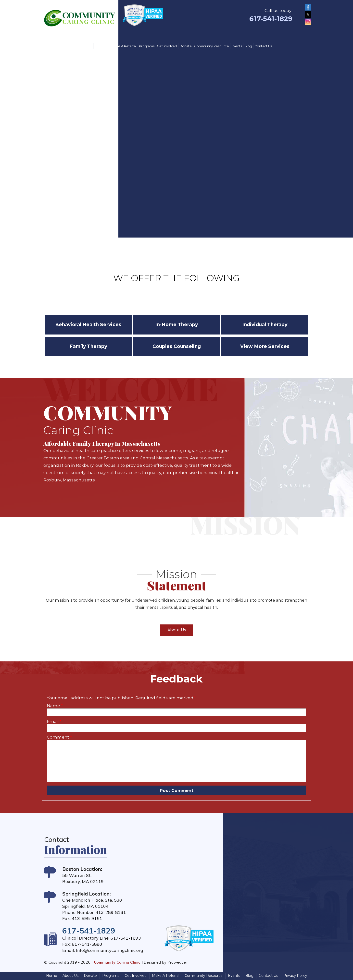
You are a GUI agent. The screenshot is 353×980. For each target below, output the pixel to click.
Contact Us (263, 46)
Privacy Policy (295, 976)
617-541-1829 (271, 19)
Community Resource (212, 46)
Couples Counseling (177, 346)
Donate (186, 46)
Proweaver (177, 962)
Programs (147, 46)
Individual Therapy (265, 325)
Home (87, 46)
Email (54, 721)
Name (55, 706)
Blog (248, 46)
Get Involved (167, 46)
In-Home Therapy (176, 325)
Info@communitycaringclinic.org (110, 950)
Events (237, 46)
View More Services (265, 346)
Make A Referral (124, 46)
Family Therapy (88, 346)
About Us (102, 46)
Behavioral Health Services (88, 325)
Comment (59, 737)
